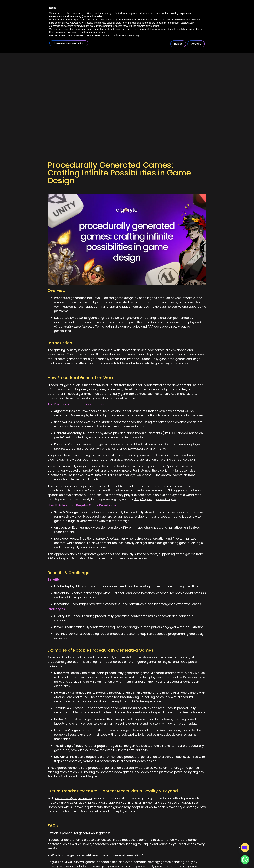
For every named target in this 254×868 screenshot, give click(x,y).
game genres (185, 554)
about (99, 32)
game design (124, 298)
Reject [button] (178, 859)
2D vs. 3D (156, 768)
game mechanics (109, 604)
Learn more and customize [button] (69, 858)
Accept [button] (196, 859)
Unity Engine (143, 499)
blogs (169, 32)
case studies (147, 32)
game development (111, 538)
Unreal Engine (166, 499)
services (121, 32)
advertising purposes (169, 838)
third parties (106, 835)
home (80, 32)
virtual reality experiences (73, 326)
